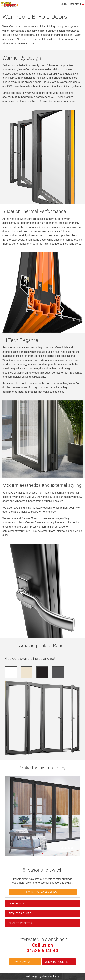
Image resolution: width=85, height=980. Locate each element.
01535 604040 (42, 951)
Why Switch (23, 962)
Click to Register (20, 923)
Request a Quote (20, 913)
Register (75, 4)
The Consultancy (51, 976)
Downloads (16, 904)
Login (64, 4)
